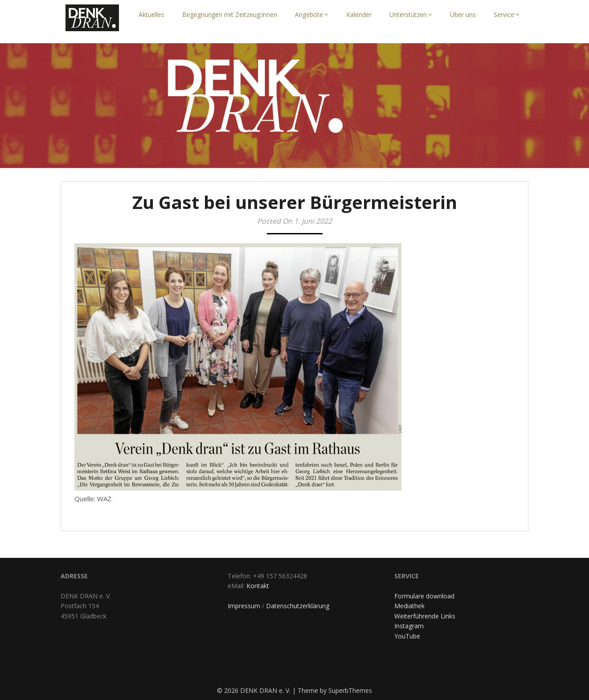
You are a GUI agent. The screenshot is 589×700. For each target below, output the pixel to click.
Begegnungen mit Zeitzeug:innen (230, 14)
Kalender (359, 14)
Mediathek (409, 606)
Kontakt (258, 586)
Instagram (409, 626)
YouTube (407, 636)
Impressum (244, 606)
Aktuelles (151, 14)
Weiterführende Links (425, 616)
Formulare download (424, 596)
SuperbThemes (350, 690)
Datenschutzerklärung (298, 606)
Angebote (309, 14)
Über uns (463, 14)
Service (504, 14)
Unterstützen (408, 14)
